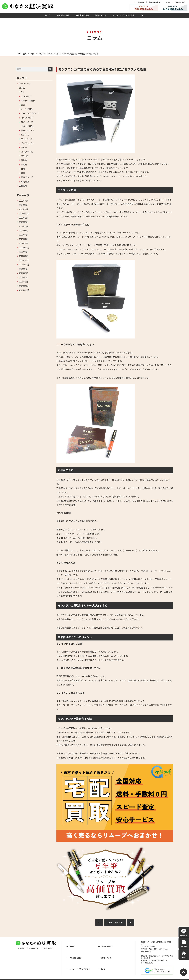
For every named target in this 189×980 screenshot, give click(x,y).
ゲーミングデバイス (30, 113)
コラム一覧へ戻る (115, 923)
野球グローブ (27, 177)
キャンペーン (25, 83)
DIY (23, 92)
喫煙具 (24, 165)
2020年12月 (24, 286)
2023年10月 (24, 213)
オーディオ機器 (28, 101)
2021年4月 (23, 269)
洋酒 (23, 173)
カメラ (24, 105)
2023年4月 (23, 235)
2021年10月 (24, 265)
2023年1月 (23, 243)
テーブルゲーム (28, 130)
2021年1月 (23, 282)
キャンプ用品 (27, 109)
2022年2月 (23, 256)
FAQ (142, 15)
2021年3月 (23, 273)
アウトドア (26, 96)
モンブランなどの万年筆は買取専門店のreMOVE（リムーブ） (85, 615)
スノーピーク (27, 122)
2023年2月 (23, 239)
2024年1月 (23, 209)
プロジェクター (28, 143)
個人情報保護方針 (155, 2)
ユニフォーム (27, 152)
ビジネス (25, 135)
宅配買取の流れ (63, 15)
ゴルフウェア (27, 118)
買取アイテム (101, 15)
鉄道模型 (25, 182)
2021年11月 (24, 260)
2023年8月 (23, 222)
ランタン (25, 156)
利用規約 (141, 2)
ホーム (48, 15)
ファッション (27, 139)
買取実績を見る (82, 15)
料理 (23, 169)
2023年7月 (23, 226)
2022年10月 (24, 248)
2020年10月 (24, 290)
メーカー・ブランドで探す (123, 15)
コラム (168, 2)
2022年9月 (23, 252)
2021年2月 (23, 277)
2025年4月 (23, 201)
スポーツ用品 (27, 126)
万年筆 (24, 160)
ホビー (24, 147)
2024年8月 (23, 205)
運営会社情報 (180, 2)
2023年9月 (23, 218)
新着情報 (23, 186)
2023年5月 (23, 230)
